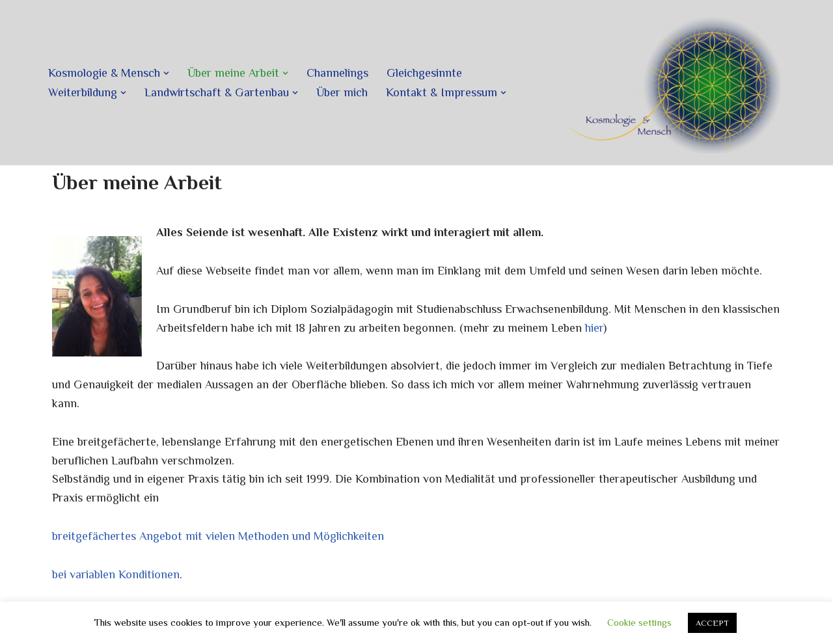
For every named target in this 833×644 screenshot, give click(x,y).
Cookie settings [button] (639, 622)
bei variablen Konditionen (116, 574)
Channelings (337, 73)
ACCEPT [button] (712, 623)
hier (594, 328)
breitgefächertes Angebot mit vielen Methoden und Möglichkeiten (218, 536)
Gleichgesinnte (424, 73)
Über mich (342, 92)
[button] (166, 73)
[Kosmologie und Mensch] (674, 83)
